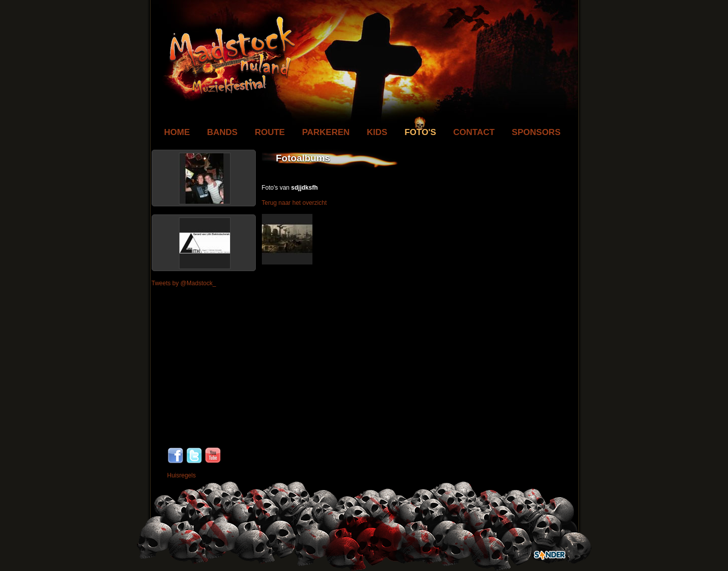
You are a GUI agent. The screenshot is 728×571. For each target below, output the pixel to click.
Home (177, 132)
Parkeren (326, 132)
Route (270, 132)
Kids (377, 132)
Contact (474, 132)
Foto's (420, 132)
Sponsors (536, 132)
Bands (222, 132)
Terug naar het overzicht (294, 203)
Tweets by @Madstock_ (184, 283)
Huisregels (182, 475)
